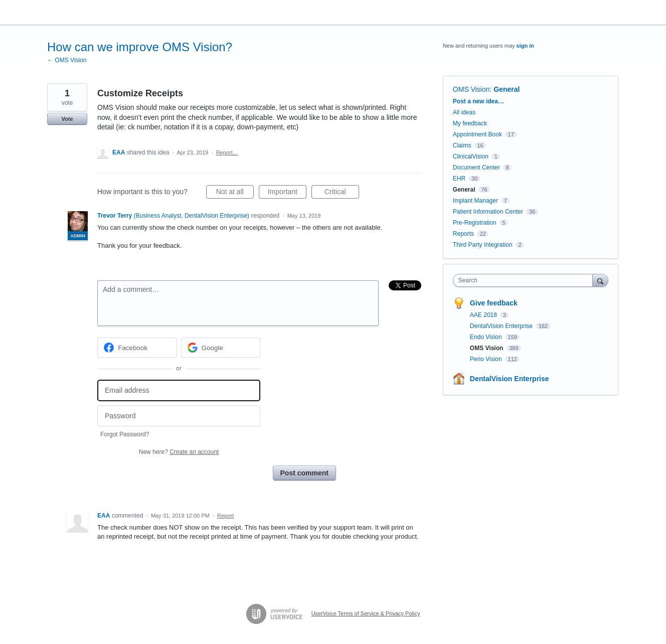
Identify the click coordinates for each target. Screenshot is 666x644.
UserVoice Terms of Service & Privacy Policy (366, 613)
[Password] (179, 416)
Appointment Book (477, 134)
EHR (459, 179)
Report (225, 516)
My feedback (470, 123)
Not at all (235, 193)
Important (287, 193)
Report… (227, 152)
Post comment (304, 473)
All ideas (464, 112)
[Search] (600, 280)
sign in (525, 46)
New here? (179, 452)
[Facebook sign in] (137, 348)
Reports (463, 234)
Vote (67, 119)
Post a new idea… (478, 101)
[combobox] (525, 280)
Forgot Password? (125, 434)
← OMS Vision (67, 60)
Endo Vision (487, 337)
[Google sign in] (221, 348)
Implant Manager (475, 201)
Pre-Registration (475, 223)
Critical (342, 193)
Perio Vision (487, 359)
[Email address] (179, 390)
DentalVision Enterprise (502, 326)
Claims (462, 145)
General (507, 89)
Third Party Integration (483, 245)
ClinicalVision (471, 156)
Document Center (476, 168)
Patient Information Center (488, 212)
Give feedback (494, 303)
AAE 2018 (484, 315)
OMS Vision (471, 89)
